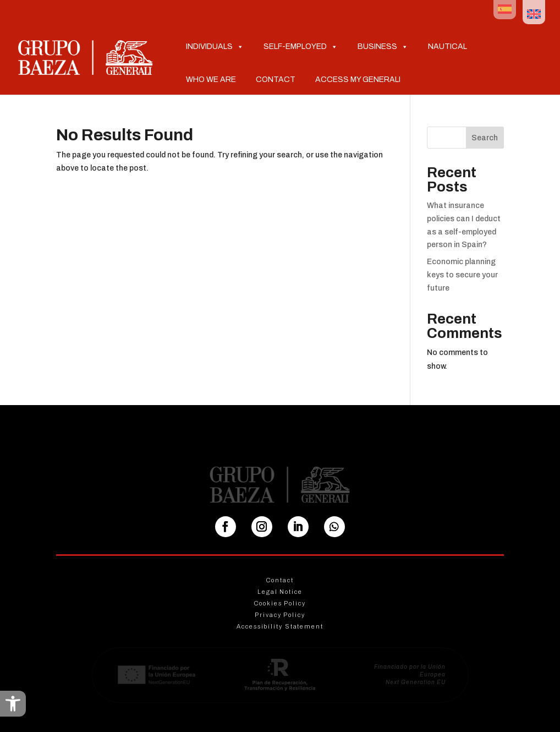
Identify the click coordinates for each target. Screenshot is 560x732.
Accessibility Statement (280, 626)
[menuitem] (505, 10)
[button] (13, 704)
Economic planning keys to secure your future (462, 275)
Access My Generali (358, 80)
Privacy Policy (280, 615)
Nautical (448, 47)
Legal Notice (280, 592)
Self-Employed (301, 46)
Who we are (211, 80)
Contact (276, 80)
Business (383, 46)
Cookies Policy (280, 603)
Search (485, 138)
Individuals (215, 46)
